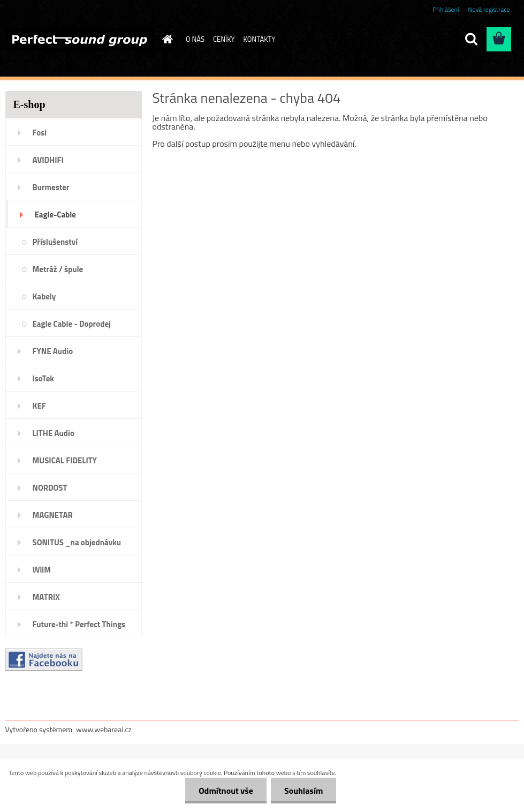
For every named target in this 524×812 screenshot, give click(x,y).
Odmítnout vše (226, 791)
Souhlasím (304, 791)
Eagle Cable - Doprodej (72, 324)
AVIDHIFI (48, 160)
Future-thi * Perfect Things (79, 624)
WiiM (42, 570)
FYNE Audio (53, 351)
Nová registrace (489, 9)
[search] (471, 39)
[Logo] (79, 40)
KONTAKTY (260, 39)
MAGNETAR (53, 515)
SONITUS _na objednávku (77, 542)
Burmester (51, 187)
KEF (39, 406)
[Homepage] (165, 39)
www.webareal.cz (104, 729)
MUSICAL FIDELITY (65, 460)
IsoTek (44, 378)
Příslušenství (55, 242)
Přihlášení (446, 9)
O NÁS (195, 39)
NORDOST (50, 488)
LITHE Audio (54, 433)
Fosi (40, 133)
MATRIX (46, 597)
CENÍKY (224, 39)
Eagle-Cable (55, 215)
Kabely (44, 296)
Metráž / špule (58, 269)
